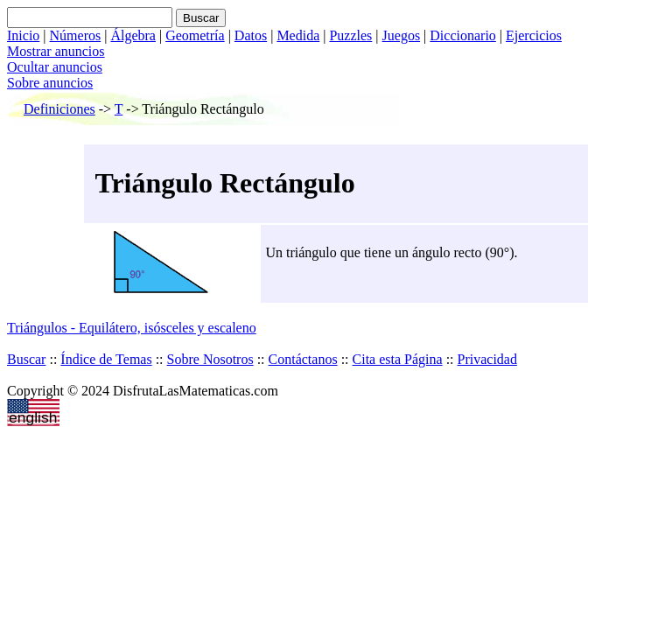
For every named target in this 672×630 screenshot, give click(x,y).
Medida (298, 35)
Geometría (195, 35)
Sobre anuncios (50, 83)
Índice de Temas (106, 359)
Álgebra (133, 35)
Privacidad (487, 359)
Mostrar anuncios (56, 51)
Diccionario (463, 35)
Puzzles (350, 35)
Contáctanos (303, 359)
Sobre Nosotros (210, 359)
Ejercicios (534, 35)
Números (76, 35)
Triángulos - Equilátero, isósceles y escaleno (132, 328)
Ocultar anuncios (55, 67)
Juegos (402, 35)
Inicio (23, 35)
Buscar (26, 359)
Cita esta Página (398, 359)
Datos (251, 35)
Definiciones (59, 109)
